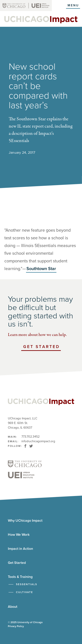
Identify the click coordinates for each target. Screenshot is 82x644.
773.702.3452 (31, 437)
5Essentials (27, 584)
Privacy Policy (16, 626)
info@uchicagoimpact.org (38, 441)
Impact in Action (20, 549)
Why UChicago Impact (25, 521)
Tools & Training (20, 577)
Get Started (42, 347)
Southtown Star (41, 269)
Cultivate (24, 592)
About (13, 607)
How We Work (19, 535)
